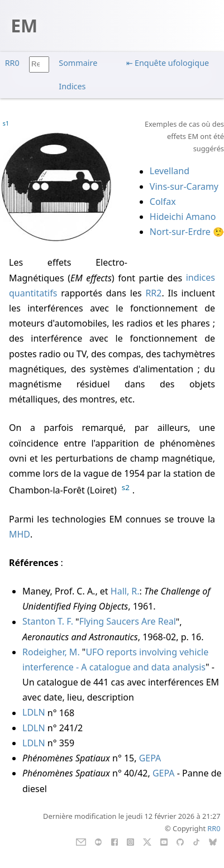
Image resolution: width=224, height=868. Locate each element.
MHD (20, 534)
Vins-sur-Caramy (184, 186)
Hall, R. (125, 591)
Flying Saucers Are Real (128, 622)
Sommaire (78, 63)
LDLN (34, 713)
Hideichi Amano (183, 217)
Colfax (163, 202)
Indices (72, 86)
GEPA (150, 758)
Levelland (170, 171)
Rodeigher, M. (51, 652)
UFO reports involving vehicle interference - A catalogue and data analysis (115, 660)
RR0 (12, 63)
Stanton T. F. (48, 622)
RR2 (153, 293)
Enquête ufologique (172, 63)
